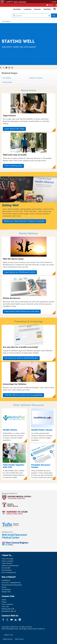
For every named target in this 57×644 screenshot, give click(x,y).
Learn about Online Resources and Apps (22, 311)
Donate (51, 5)
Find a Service (7, 563)
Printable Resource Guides (41, 466)
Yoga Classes (7, 82)
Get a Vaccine (20, 2)
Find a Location (8, 561)
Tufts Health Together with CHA (14, 466)
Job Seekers (6, 589)
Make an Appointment (10, 566)
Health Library (10, 430)
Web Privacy (19, 639)
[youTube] (11, 620)
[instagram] (20, 620)
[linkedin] (16, 620)
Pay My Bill (6, 568)
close (54, 2)
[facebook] (3, 620)
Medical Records (8, 609)
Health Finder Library (42, 430)
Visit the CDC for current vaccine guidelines (23, 395)
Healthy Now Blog (36, 78)
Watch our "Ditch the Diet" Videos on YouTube (24, 221)
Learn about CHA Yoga (14, 129)
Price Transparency (9, 572)
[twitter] (7, 620)
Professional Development (12, 585)
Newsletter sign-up (9, 611)
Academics (6, 580)
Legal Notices (8, 639)
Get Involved (7, 570)
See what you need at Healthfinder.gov (21, 358)
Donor (4, 587)
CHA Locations (7, 604)
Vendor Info (6, 592)
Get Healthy (6, 21)
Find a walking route (13, 165)
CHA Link (5, 606)
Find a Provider (8, 559)
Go (54, 15)
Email (4, 600)
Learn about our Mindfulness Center (20, 272)
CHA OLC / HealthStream (11, 583)
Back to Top (9, 635)
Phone (4, 602)
